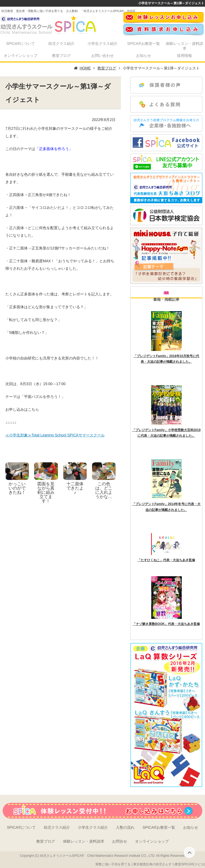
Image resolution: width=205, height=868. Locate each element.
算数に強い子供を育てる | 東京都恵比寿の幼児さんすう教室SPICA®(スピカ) (150, 864)
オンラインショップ (21, 56)
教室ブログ (61, 56)
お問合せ (120, 841)
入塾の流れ (125, 827)
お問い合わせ (102, 56)
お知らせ (144, 56)
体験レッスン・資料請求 (184, 46)
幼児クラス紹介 (61, 44)
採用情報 (184, 56)
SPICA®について (21, 44)
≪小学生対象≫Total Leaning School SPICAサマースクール (55, 435)
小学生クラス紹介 (102, 44)
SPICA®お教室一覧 (143, 44)
